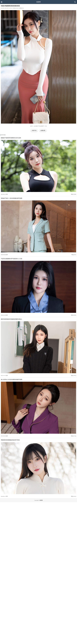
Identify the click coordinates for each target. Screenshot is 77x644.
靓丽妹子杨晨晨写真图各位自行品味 (11, 138)
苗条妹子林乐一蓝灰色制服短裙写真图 (12, 198)
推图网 (38, 2)
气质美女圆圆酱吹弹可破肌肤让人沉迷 (12, 259)
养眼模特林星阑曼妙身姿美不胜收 (10, 440)
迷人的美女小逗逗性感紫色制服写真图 (12, 380)
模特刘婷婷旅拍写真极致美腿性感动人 (12, 319)
